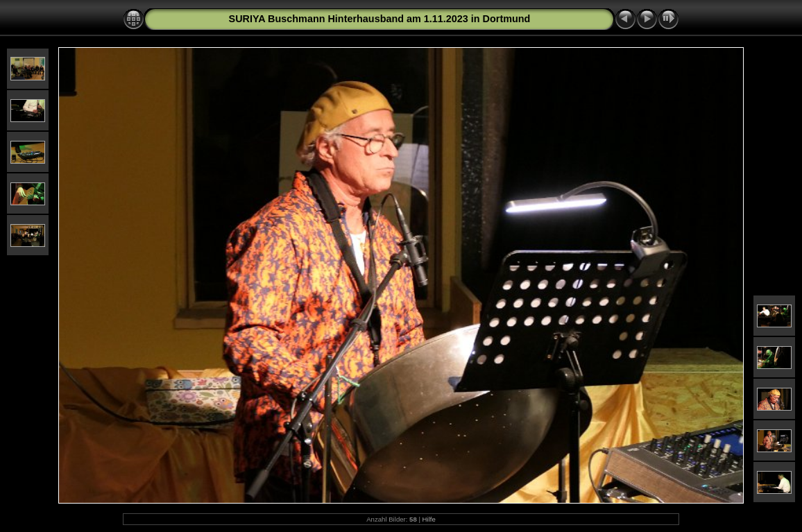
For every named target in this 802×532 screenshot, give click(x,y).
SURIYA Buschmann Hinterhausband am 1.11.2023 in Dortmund (380, 19)
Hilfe (429, 519)
